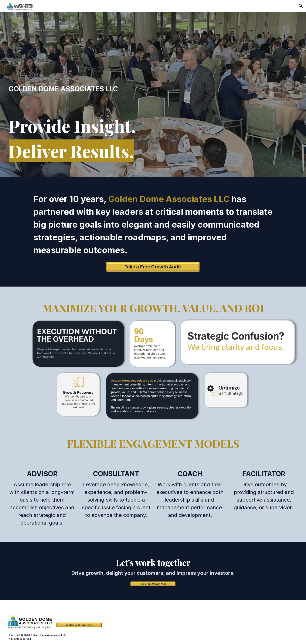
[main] (79, 89)
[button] (301, 6)
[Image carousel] (239, 342)
